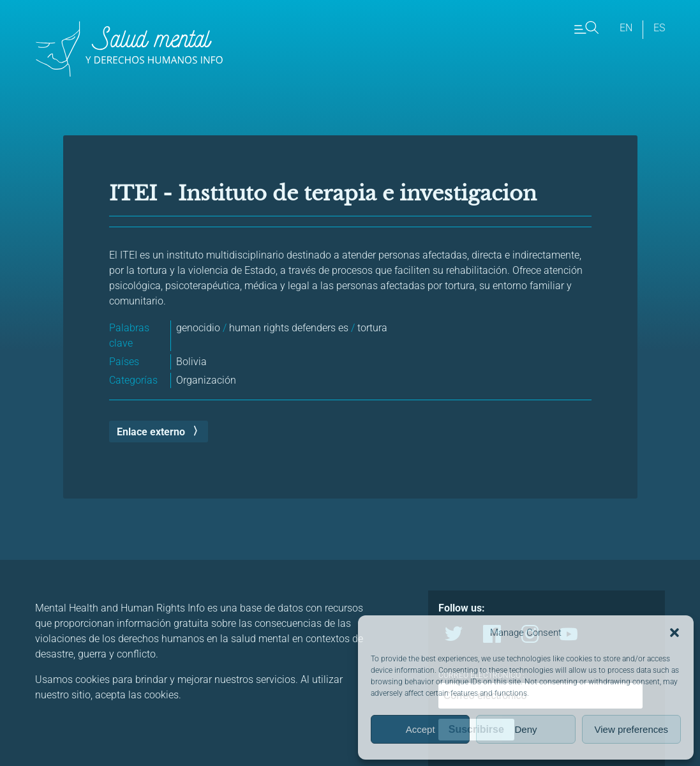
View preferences (632, 729)
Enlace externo (151, 432)
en (626, 28)
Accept (421, 729)
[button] (674, 633)
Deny (525, 729)
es (659, 28)
